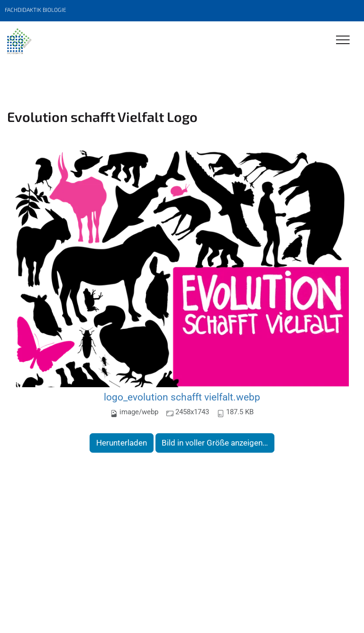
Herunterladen (122, 443)
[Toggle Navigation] (343, 41)
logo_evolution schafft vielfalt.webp (182, 397)
